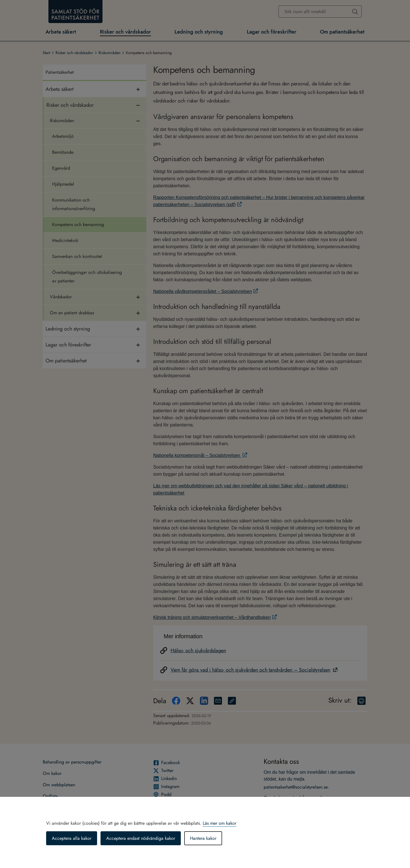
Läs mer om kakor (220, 823)
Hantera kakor (203, 838)
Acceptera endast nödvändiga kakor (141, 838)
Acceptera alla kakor (72, 838)
